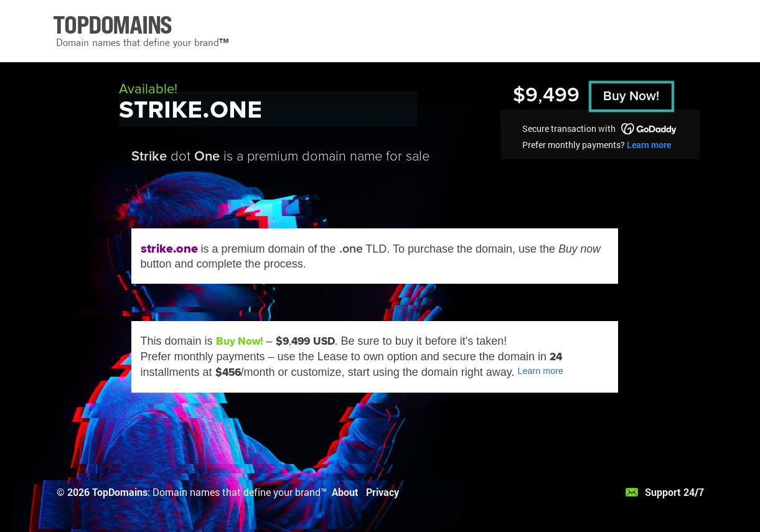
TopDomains (120, 492)
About (345, 492)
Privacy (382, 492)
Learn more (649, 145)
